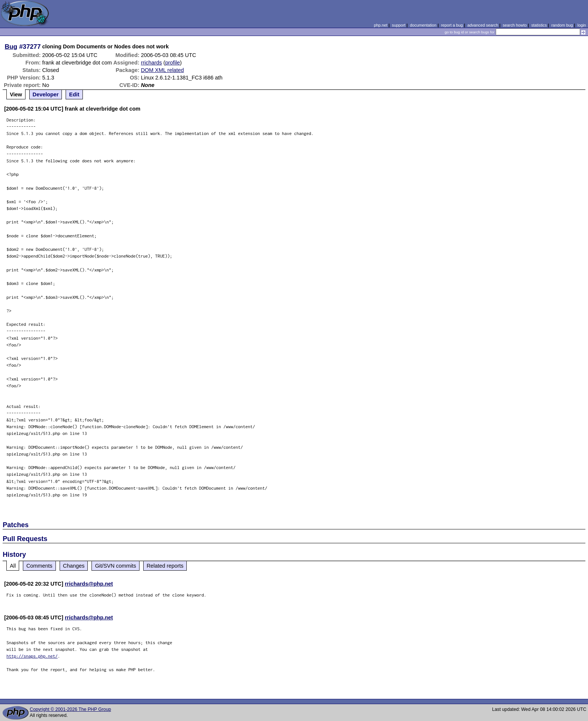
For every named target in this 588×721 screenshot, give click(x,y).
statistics (539, 25)
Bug (11, 46)
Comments (39, 566)
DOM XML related (163, 70)
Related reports (165, 566)
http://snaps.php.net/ (32, 656)
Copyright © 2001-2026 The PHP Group (70, 709)
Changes (74, 566)
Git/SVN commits (115, 566)
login (582, 25)
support (399, 25)
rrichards (151, 63)
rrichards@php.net (89, 584)
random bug (562, 25)
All (13, 566)
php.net (381, 25)
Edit (74, 94)
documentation (423, 25)
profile (173, 63)
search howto (514, 25)
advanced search (483, 25)
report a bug (452, 25)
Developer (46, 94)
